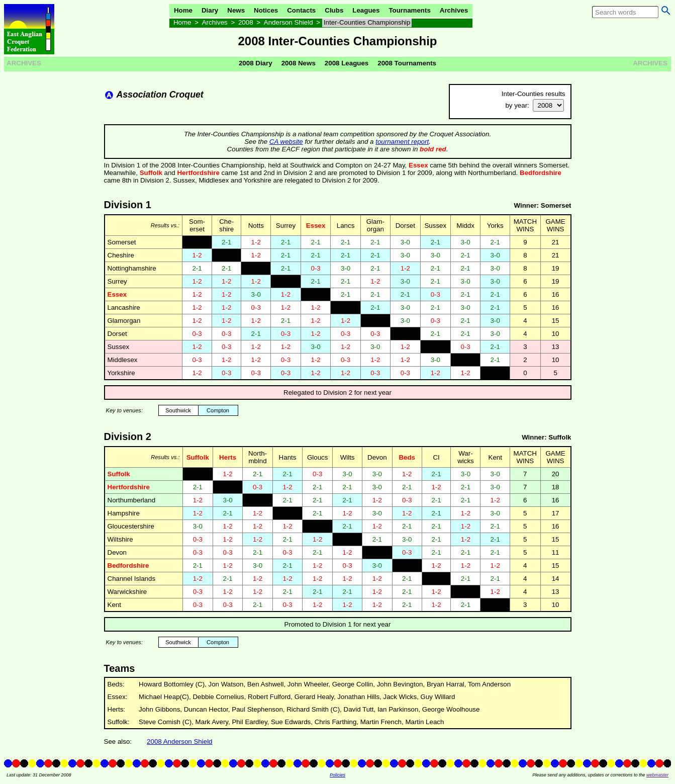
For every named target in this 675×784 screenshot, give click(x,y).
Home (183, 10)
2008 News (299, 63)
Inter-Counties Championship (367, 22)
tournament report (402, 142)
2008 (246, 22)
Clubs (334, 10)
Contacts (301, 10)
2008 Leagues (347, 63)
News (236, 10)
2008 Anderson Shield (179, 742)
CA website (286, 142)
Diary (210, 10)
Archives (454, 10)
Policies (337, 775)
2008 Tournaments (407, 63)
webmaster (657, 775)
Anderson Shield (288, 22)
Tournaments (409, 10)
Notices (266, 10)
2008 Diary (256, 63)
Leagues (366, 10)
